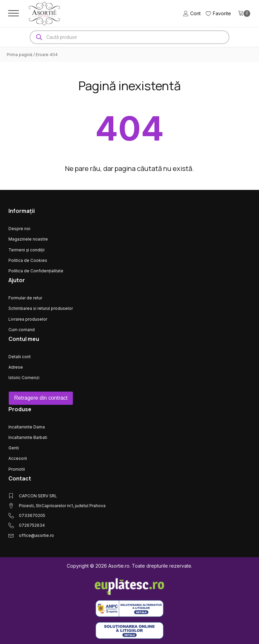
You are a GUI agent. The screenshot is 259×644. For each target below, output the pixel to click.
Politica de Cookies (28, 260)
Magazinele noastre (28, 239)
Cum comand (22, 330)
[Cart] (244, 14)
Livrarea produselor (28, 319)
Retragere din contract (41, 398)
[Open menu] (13, 14)
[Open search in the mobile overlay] (129, 37)
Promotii (17, 469)
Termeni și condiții (26, 250)
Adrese (16, 367)
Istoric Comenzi (24, 378)
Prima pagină (20, 55)
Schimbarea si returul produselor (41, 308)
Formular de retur (25, 298)
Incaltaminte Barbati (28, 437)
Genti (14, 448)
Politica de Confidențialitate (36, 271)
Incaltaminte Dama (27, 427)
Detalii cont (20, 357)
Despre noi (19, 229)
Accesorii (18, 458)
